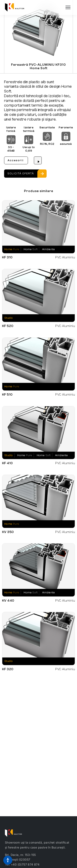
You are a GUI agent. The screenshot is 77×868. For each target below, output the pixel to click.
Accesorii (16, 160)
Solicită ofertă (21, 173)
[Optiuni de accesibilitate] (8, 860)
